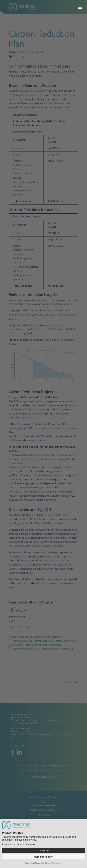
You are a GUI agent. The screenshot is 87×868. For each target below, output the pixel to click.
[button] (80, 7)
